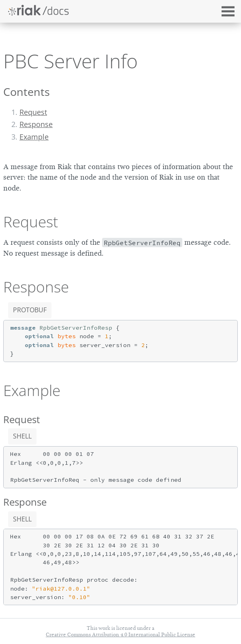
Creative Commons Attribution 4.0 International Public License (120, 634)
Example (34, 137)
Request (33, 112)
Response (36, 124)
